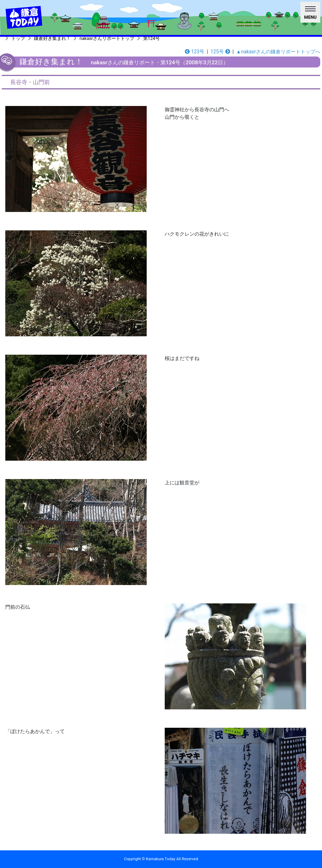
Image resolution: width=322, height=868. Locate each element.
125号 (220, 52)
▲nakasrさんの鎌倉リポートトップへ (278, 52)
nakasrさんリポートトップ (107, 38)
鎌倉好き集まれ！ (52, 38)
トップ (18, 38)
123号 (195, 52)
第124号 (151, 38)
